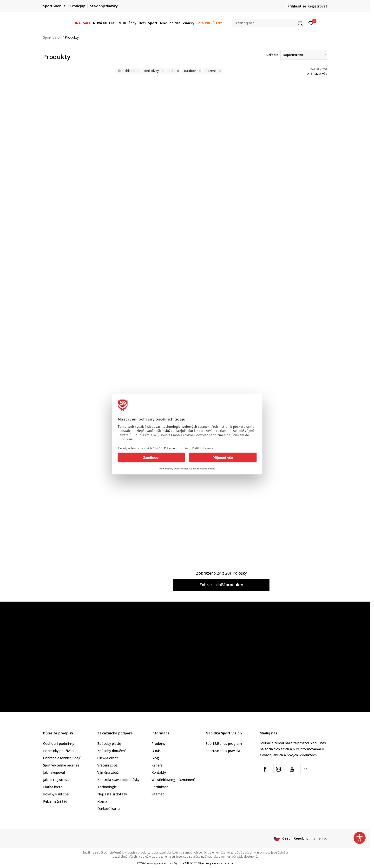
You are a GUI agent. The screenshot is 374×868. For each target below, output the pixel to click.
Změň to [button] (320, 838)
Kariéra (157, 765)
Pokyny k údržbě (56, 794)
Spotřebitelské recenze (61, 765)
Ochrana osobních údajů (62, 758)
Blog (155, 758)
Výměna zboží (108, 772)
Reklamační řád (55, 801)
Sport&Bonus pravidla (223, 751)
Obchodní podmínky (59, 743)
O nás (156, 751)
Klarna (102, 801)
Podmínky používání (59, 751)
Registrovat (317, 6)
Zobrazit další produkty (221, 585)
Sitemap (158, 794)
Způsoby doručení (111, 751)
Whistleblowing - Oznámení (173, 780)
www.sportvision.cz (160, 863)
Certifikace (160, 787)
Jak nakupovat (54, 772)
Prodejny (158, 743)
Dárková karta (108, 809)
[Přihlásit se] (311, 23)
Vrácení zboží (108, 765)
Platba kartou (54, 787)
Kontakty (159, 772)
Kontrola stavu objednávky (118, 780)
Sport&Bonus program (224, 743)
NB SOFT (191, 863)
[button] (268, 23)
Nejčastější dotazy (112, 794)
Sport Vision (52, 37)
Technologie (107, 787)
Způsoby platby (109, 743)
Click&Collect (108, 758)
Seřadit (272, 55)
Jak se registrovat (57, 780)
